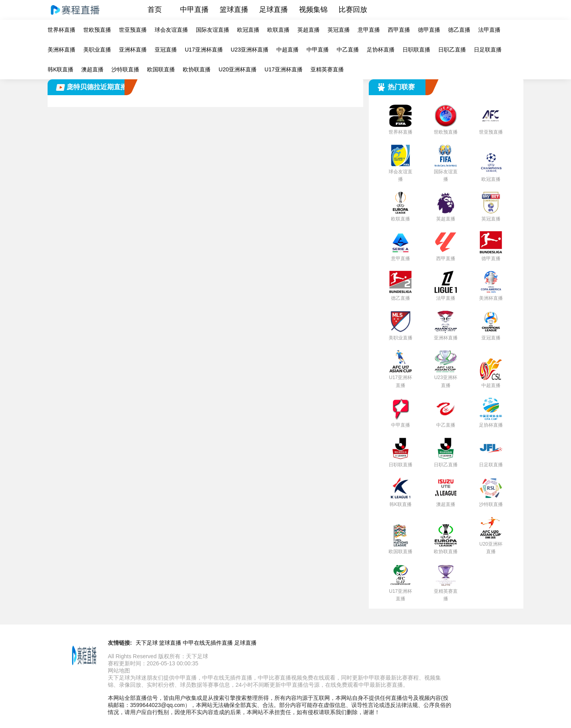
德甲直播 (429, 30)
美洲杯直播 (61, 50)
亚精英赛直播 (327, 69)
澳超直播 (92, 69)
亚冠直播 (166, 50)
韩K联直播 (60, 69)
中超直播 (287, 50)
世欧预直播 (97, 30)
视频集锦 (313, 10)
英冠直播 (339, 30)
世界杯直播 (61, 30)
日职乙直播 (452, 50)
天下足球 (147, 643)
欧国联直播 (161, 69)
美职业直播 (97, 50)
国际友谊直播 (213, 30)
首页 (155, 10)
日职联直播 (416, 50)
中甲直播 (194, 10)
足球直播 (274, 10)
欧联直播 (278, 30)
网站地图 (119, 671)
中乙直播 (348, 50)
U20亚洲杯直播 (238, 69)
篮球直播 (234, 10)
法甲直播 (489, 30)
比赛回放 (353, 10)
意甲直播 (369, 30)
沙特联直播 (125, 69)
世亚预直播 (133, 30)
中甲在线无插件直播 (208, 643)
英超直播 (308, 30)
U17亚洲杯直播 (204, 50)
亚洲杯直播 (133, 50)
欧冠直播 (248, 30)
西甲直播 (399, 30)
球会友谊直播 (171, 30)
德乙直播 (459, 30)
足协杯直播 (381, 50)
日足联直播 (488, 50)
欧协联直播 (197, 69)
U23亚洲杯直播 (250, 50)
